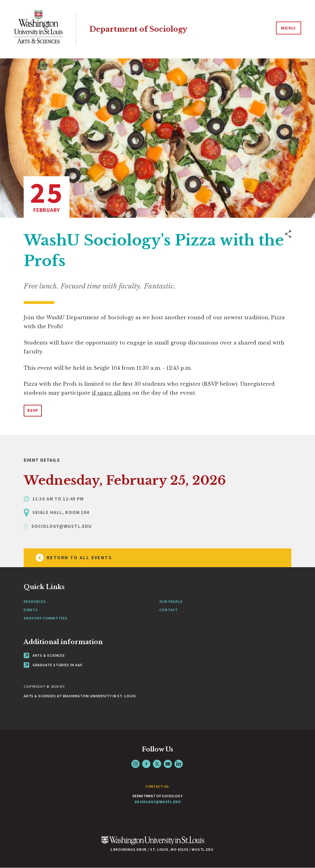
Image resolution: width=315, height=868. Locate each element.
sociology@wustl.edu (157, 802)
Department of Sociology (142, 29)
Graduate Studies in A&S (53, 665)
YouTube (168, 764)
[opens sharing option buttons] (288, 325)
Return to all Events (71, 558)
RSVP (33, 410)
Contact (169, 610)
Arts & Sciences (44, 655)
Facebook (146, 764)
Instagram (136, 764)
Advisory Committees (46, 618)
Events (31, 610)
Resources (35, 601)
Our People (171, 601)
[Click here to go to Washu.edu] (153, 844)
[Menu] (287, 29)
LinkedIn (179, 764)
